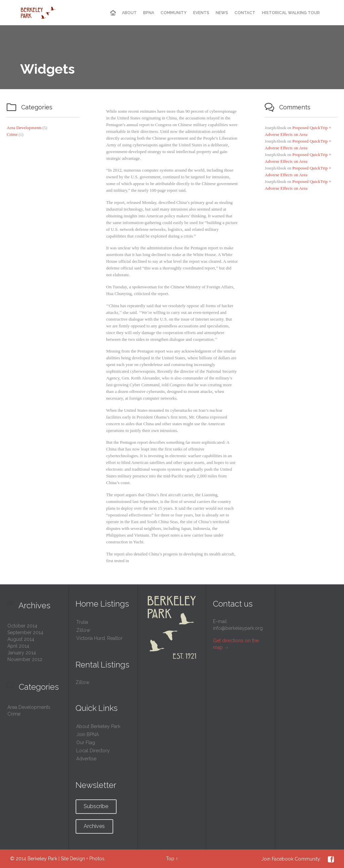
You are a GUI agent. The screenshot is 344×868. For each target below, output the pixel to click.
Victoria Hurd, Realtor (99, 638)
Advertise (86, 759)
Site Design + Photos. (83, 859)
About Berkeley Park (98, 726)
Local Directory (93, 751)
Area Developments (24, 128)
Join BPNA (88, 734)
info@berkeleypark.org (238, 628)
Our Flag (86, 743)
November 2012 (25, 659)
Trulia (82, 622)
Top (170, 859)
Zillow (83, 630)
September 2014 (25, 632)
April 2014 (18, 646)
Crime (12, 134)
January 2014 (22, 653)
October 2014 (22, 626)
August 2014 (21, 639)
